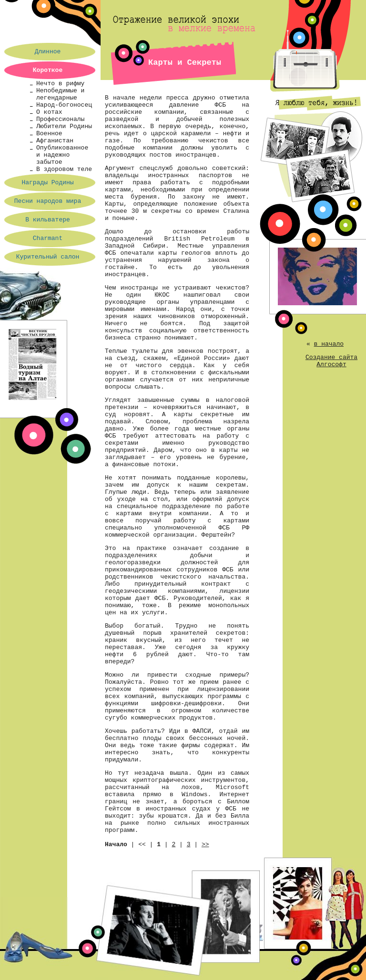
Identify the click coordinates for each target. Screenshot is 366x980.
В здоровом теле (64, 169)
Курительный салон (48, 257)
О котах (49, 112)
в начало (329, 344)
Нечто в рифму (60, 84)
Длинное (48, 52)
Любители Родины (64, 126)
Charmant (48, 238)
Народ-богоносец (64, 105)
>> (205, 845)
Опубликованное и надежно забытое (62, 155)
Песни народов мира (48, 201)
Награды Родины (47, 183)
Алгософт (331, 365)
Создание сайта (331, 357)
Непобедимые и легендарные (60, 94)
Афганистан (55, 141)
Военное (49, 134)
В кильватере (48, 220)
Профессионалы (60, 119)
